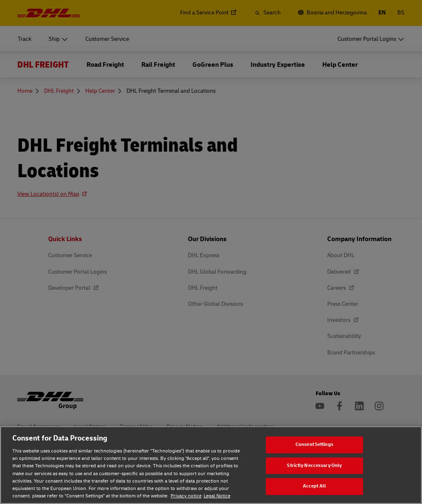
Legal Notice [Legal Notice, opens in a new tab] (217, 496)
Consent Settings (314, 444)
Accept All (314, 486)
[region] (211, 465)
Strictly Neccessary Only (314, 465)
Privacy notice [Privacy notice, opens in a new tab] (186, 496)
